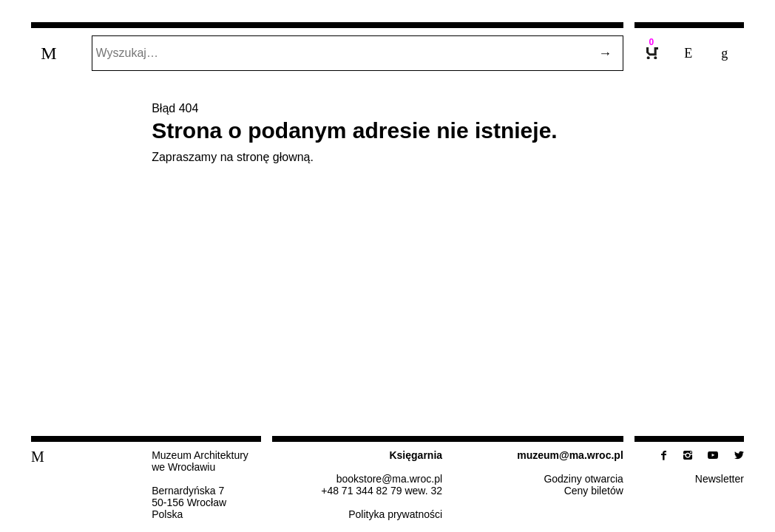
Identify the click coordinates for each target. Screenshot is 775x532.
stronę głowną (274, 157)
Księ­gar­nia (416, 455)
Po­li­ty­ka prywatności (395, 514)
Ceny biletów (594, 491)
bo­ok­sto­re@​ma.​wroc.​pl (389, 479)
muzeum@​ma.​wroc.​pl (570, 455)
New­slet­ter (720, 479)
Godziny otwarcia (583, 479)
